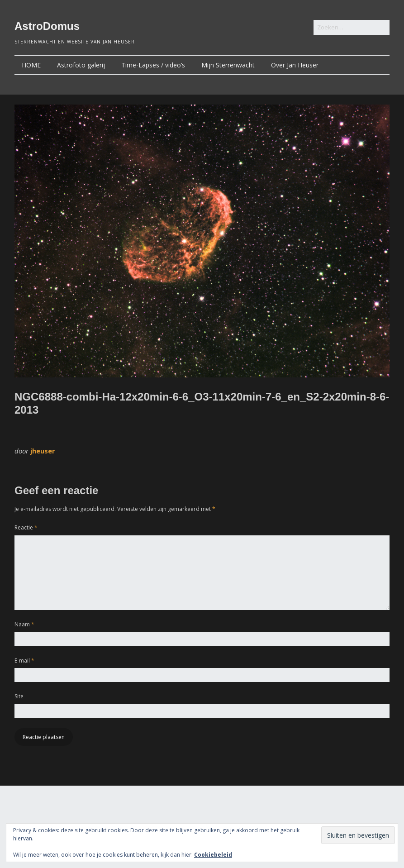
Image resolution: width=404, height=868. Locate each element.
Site (19, 696)
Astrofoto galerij (81, 65)
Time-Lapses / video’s (153, 65)
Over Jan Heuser (295, 65)
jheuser (43, 451)
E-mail (24, 661)
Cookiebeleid (213, 855)
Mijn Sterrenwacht (228, 65)
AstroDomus (47, 26)
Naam (24, 624)
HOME (31, 65)
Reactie (26, 527)
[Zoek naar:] (352, 27)
